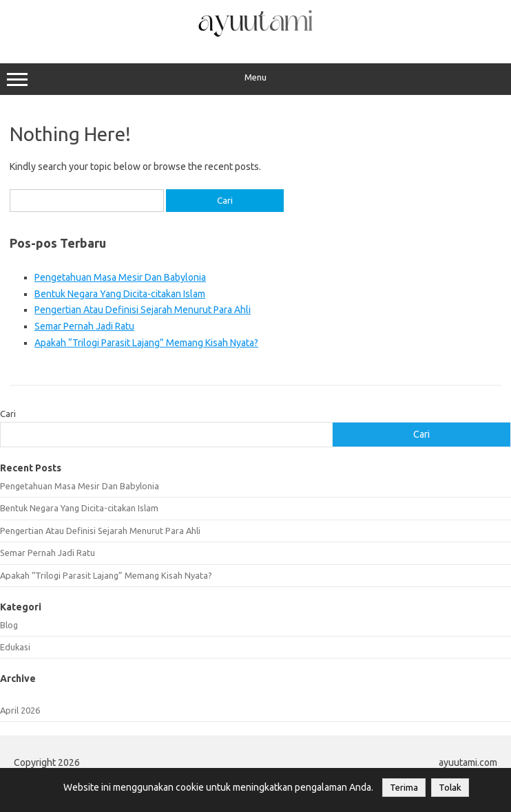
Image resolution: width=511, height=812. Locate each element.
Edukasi (15, 647)
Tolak (450, 788)
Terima (404, 788)
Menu (255, 79)
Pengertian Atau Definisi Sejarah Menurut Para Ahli (143, 310)
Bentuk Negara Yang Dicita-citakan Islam (120, 294)
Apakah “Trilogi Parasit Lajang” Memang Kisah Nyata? (146, 343)
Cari (8, 414)
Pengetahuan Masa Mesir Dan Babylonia (120, 277)
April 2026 (20, 710)
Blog (9, 625)
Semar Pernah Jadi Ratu (84, 326)
